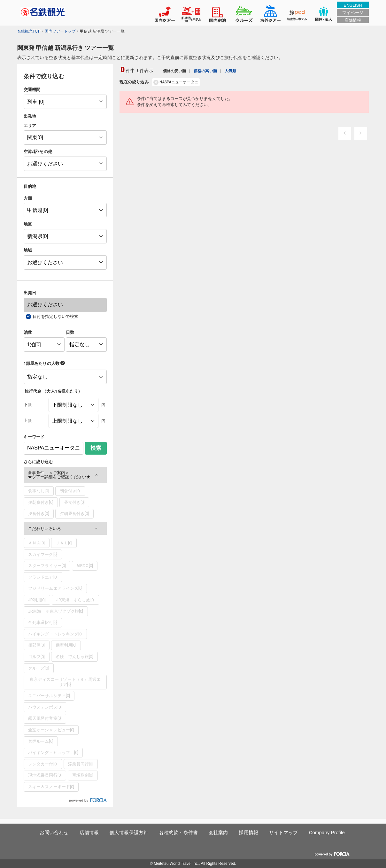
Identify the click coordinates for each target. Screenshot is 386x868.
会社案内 (218, 832)
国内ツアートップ (60, 31)
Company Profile (327, 832)
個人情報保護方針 (129, 832)
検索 (96, 448)
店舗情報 (353, 20)
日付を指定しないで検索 (56, 316)
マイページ (353, 13)
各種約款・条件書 (178, 832)
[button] (65, 475)
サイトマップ (284, 832)
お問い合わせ (54, 832)
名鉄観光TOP (29, 31)
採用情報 (248, 832)
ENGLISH (353, 5)
